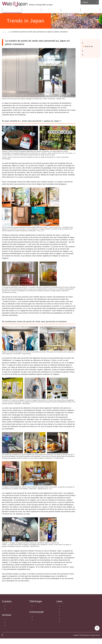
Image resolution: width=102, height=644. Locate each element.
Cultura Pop (89, 56)
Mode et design (91, 48)
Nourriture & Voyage (90, 61)
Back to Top (97, 634)
